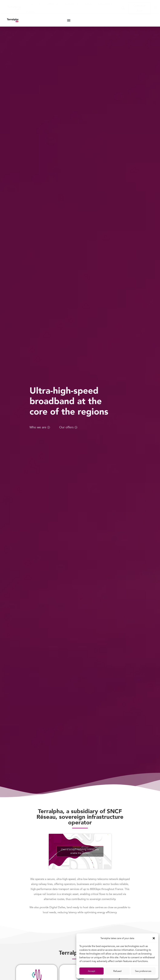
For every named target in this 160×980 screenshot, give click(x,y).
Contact (31, 12)
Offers (53, 4)
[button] (154, 938)
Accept (92, 971)
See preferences (143, 971)
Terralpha (33, 4)
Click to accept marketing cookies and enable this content (80, 853)
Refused (117, 971)
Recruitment (105, 4)
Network (72, 4)
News (89, 4)
